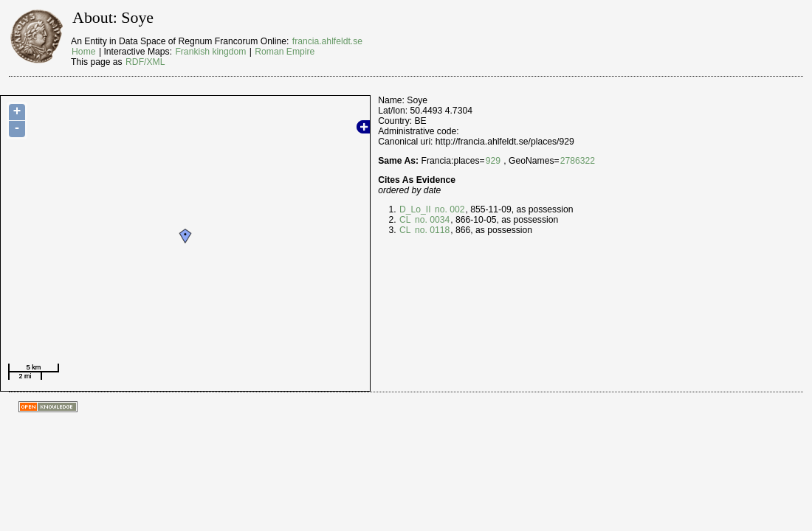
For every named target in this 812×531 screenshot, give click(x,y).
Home (83, 52)
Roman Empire (285, 52)
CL (405, 220)
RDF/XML (145, 62)
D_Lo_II (415, 209)
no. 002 (449, 209)
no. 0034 (431, 220)
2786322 (578, 161)
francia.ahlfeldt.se (327, 41)
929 (493, 161)
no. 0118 (431, 230)
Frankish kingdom (210, 52)
